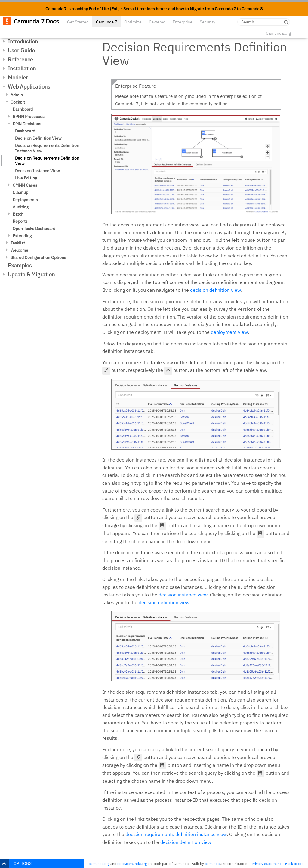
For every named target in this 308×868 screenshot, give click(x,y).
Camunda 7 (106, 22)
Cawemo (157, 22)
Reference (20, 59)
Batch (18, 214)
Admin (17, 95)
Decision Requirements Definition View (47, 161)
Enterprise (183, 22)
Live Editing (26, 178)
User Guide (21, 50)
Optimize (133, 22)
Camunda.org (278, 33)
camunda (212, 864)
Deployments (25, 200)
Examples (20, 265)
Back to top (294, 864)
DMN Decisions (27, 124)
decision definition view (216, 290)
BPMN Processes (29, 117)
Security (208, 22)
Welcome (19, 250)
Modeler (18, 78)
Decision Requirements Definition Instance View (47, 148)
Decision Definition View (38, 138)
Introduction (23, 41)
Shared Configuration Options (38, 257)
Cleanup (20, 192)
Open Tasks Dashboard (34, 229)
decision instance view (183, 595)
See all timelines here (144, 9)
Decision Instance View (37, 171)
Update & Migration (31, 274)
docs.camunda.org (132, 864)
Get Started (78, 22)
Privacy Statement (266, 864)
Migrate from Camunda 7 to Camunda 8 (226, 9)
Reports (20, 221)
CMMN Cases (25, 185)
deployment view (229, 332)
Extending (22, 236)
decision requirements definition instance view (176, 834)
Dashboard (23, 109)
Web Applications (29, 87)
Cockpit (18, 102)
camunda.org (99, 864)
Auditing (21, 207)
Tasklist (18, 243)
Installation (22, 68)
